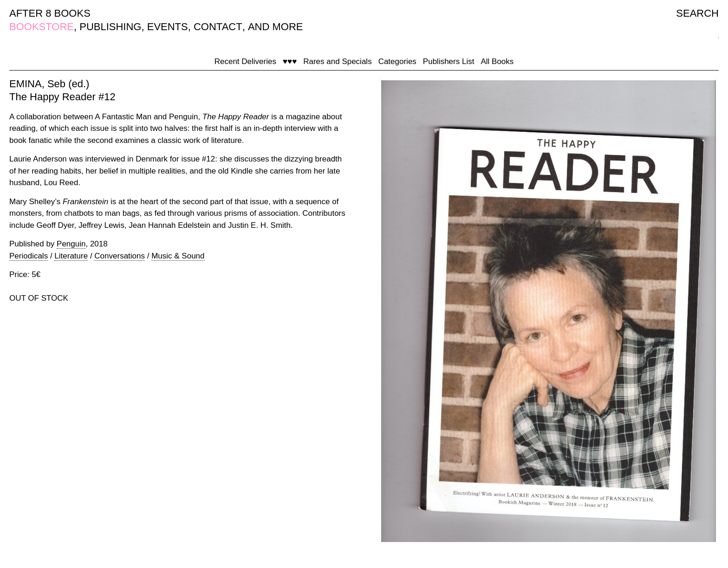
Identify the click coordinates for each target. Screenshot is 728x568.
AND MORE (276, 27)
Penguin (71, 244)
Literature (71, 256)
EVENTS (168, 27)
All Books (497, 61)
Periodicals (29, 256)
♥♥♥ (290, 61)
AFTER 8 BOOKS (50, 13)
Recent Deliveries (245, 61)
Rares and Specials (337, 61)
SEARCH (697, 13)
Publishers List (449, 61)
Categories (397, 61)
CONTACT (218, 27)
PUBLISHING (110, 27)
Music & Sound (178, 256)
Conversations (120, 256)
